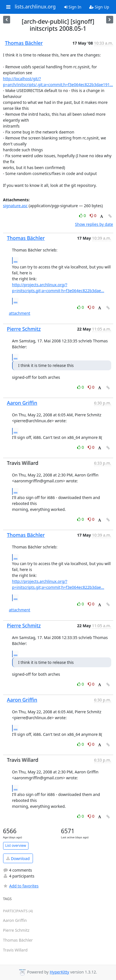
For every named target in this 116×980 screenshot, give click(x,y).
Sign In (73, 7)
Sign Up (99, 7)
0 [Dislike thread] (93, 216)
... (16, 260)
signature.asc (15, 206)
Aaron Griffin (22, 403)
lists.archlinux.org (35, 7)
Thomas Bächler (24, 43)
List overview (16, 846)
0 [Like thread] (83, 216)
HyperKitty (59, 972)
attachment (20, 313)
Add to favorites (21, 886)
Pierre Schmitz (24, 329)
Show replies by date (94, 224)
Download (18, 858)
